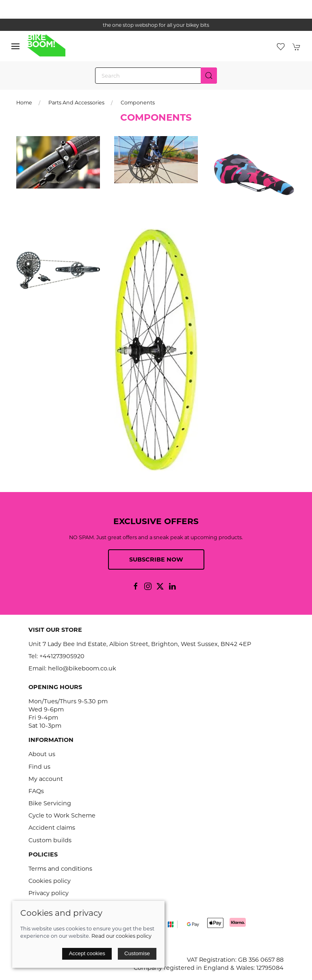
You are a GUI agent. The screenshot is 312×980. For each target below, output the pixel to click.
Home (24, 103)
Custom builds (50, 840)
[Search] (156, 76)
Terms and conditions (60, 869)
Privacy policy (49, 893)
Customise (137, 953)
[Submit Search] (209, 76)
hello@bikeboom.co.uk (82, 668)
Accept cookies (87, 953)
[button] (15, 46)
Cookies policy (50, 881)
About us (42, 754)
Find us (39, 767)
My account (46, 779)
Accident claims (52, 828)
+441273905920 (62, 656)
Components (138, 103)
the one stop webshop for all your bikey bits (156, 25)
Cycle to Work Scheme (62, 815)
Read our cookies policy (121, 936)
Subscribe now (156, 559)
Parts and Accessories (76, 103)
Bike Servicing (50, 803)
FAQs (36, 791)
